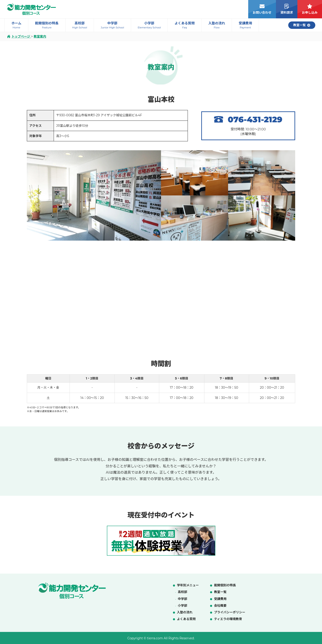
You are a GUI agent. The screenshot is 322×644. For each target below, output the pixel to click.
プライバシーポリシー (230, 612)
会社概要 (220, 606)
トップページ (19, 36)
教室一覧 (220, 592)
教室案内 (40, 36)
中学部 (182, 599)
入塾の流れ (185, 612)
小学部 (182, 606)
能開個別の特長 (225, 585)
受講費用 (220, 599)
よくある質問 (186, 619)
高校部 (182, 592)
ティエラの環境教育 (228, 619)
